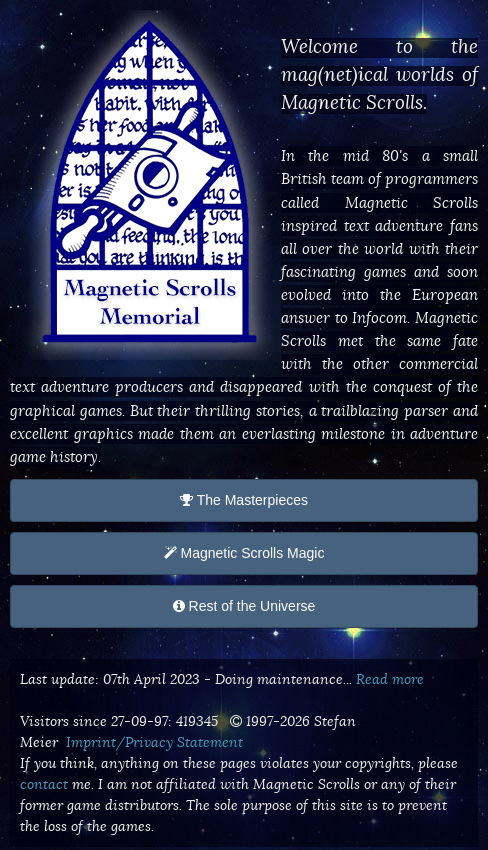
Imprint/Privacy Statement (154, 742)
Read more (390, 679)
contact (44, 784)
